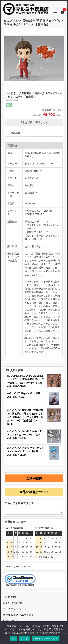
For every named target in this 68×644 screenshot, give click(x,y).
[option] (34, 58)
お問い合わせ (11, 621)
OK (14, 639)
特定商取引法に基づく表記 (18, 615)
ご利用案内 (34, 478)
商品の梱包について (34, 492)
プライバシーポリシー (16, 609)
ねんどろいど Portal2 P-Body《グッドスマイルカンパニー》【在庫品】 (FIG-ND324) (26, 435)
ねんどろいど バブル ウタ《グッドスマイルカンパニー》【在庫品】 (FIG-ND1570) (25, 452)
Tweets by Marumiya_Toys (18, 567)
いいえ (25, 639)
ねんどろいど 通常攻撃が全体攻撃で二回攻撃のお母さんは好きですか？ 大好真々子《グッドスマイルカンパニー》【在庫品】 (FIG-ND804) (25, 417)
